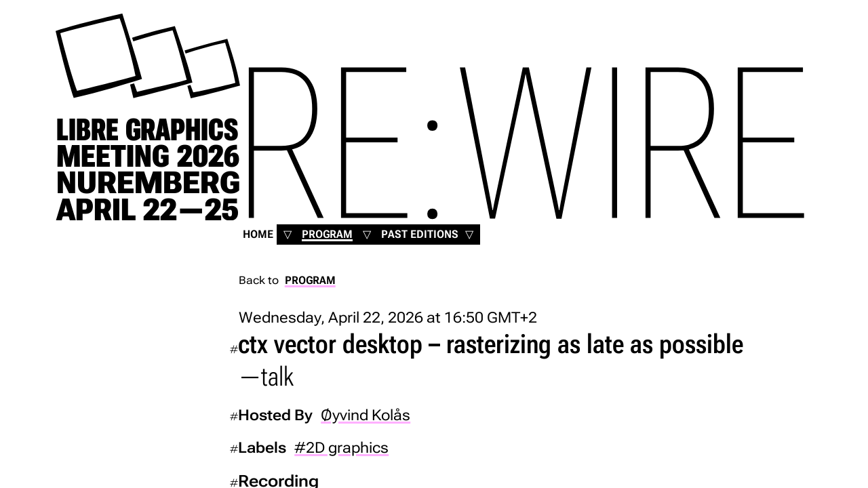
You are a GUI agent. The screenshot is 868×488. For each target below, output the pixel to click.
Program (327, 234)
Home (258, 234)
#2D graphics (341, 447)
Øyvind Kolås (366, 415)
